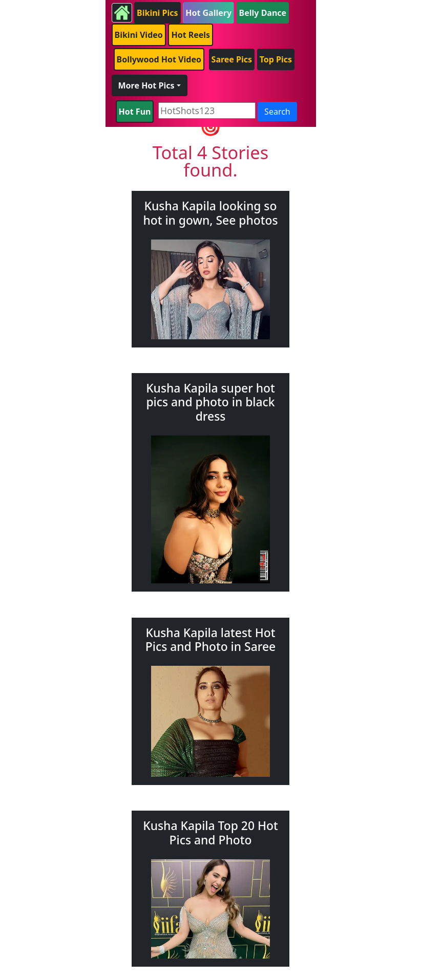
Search (277, 112)
